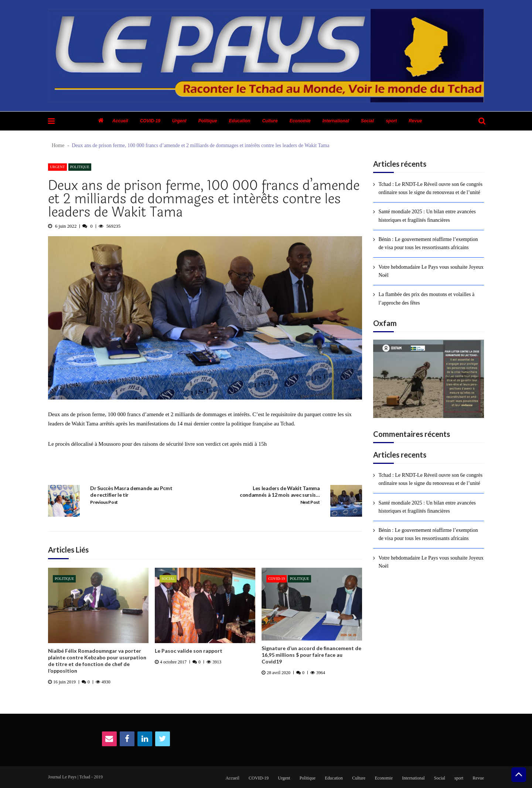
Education (239, 121)
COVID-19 (150, 121)
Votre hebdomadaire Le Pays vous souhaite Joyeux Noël (431, 271)
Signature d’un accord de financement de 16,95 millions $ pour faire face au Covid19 (311, 655)
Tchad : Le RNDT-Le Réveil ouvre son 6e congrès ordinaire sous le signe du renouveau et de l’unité (430, 188)
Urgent (179, 121)
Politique (208, 121)
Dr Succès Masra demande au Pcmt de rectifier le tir (131, 491)
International (336, 121)
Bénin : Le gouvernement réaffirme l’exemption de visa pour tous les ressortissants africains (428, 243)
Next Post (310, 502)
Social (367, 121)
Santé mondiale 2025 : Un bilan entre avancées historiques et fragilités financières (427, 216)
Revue (415, 121)
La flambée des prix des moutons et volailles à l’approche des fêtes (426, 298)
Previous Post (104, 502)
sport (391, 121)
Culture (270, 121)
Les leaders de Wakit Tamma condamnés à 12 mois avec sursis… (280, 491)
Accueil (120, 121)
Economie (300, 121)
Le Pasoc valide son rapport (189, 651)
